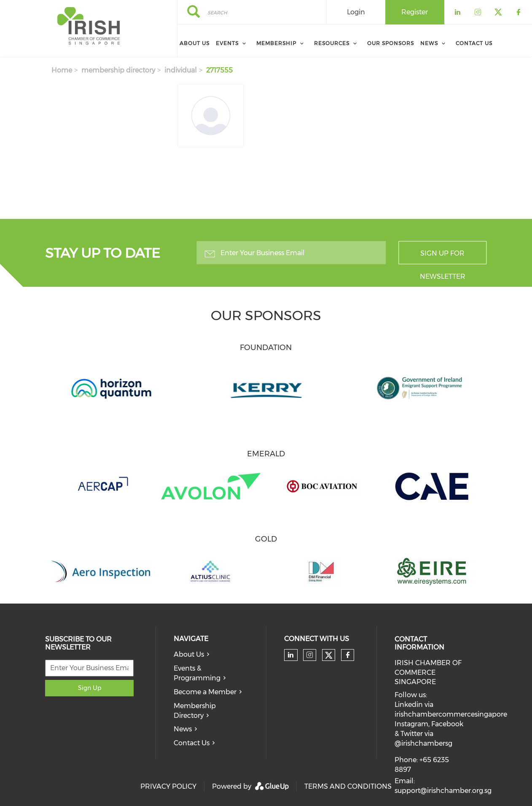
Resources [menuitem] (332, 43)
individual (181, 70)
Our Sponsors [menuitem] (391, 43)
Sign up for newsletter (443, 257)
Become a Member (205, 692)
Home (62, 70)
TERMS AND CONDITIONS (348, 786)
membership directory (118, 70)
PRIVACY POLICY (168, 786)
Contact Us (192, 743)
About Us (189, 654)
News (183, 729)
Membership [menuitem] (276, 43)
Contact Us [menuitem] (474, 43)
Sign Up (90, 688)
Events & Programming (197, 673)
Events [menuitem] (227, 43)
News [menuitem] (429, 43)
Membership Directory (195, 711)
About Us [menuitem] (195, 43)
